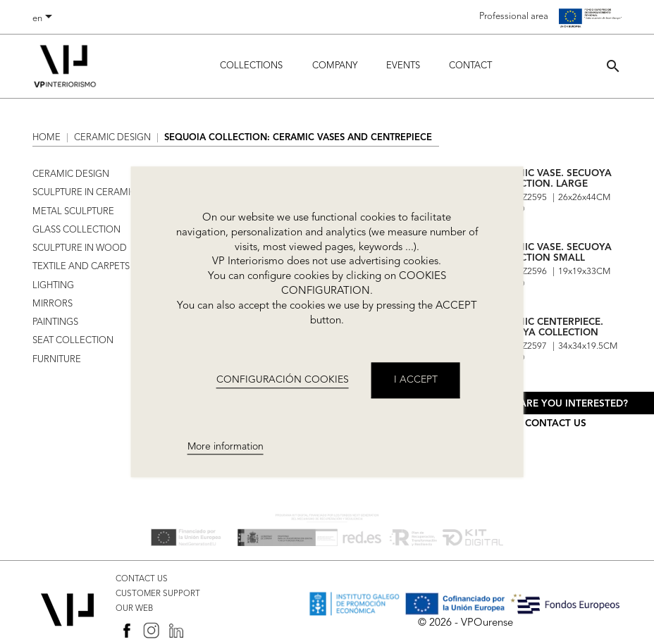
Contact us (556, 424)
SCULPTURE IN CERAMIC (85, 193)
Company (335, 66)
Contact (470, 66)
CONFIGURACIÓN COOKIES (283, 380)
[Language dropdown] (45, 19)
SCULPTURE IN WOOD (80, 248)
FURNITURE (57, 360)
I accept (416, 380)
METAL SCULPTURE (73, 212)
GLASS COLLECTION (76, 230)
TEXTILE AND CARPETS (81, 267)
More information (226, 447)
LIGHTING (53, 286)
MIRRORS (53, 304)
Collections (251, 66)
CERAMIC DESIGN (71, 174)
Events (403, 66)
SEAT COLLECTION (73, 341)
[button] (613, 66)
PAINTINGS (55, 322)
